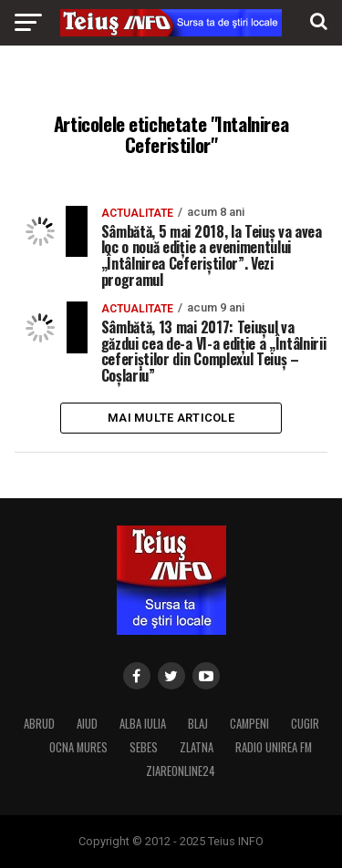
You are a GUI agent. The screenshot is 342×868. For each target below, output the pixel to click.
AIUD (87, 724)
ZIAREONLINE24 (181, 771)
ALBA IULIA (143, 724)
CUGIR (305, 724)
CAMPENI (249, 724)
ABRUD (39, 724)
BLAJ (198, 724)
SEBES (144, 747)
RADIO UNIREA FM (274, 747)
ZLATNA (197, 747)
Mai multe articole (171, 418)
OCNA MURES (78, 747)
